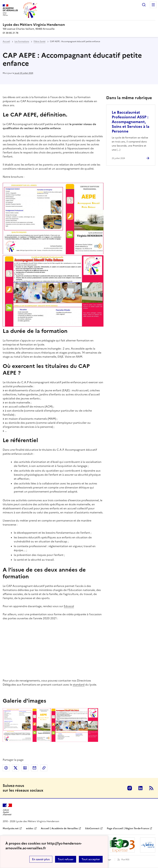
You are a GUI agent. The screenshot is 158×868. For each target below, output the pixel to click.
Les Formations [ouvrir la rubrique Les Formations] (22, 41)
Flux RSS (125, 860)
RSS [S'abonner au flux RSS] (151, 788)
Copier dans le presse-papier (44, 768)
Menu (153, 5)
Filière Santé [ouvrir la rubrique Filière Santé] (39, 41)
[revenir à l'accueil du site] (79, 25)
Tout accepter (91, 859)
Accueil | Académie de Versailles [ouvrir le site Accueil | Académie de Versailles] (59, 828)
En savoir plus (41, 859)
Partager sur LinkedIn (25, 768)
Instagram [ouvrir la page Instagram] (130, 788)
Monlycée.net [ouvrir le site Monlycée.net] (11, 828)
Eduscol (69, 606)
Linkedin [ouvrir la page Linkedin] (140, 788)
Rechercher (144, 5)
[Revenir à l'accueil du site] (7, 810)
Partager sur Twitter (16, 768)
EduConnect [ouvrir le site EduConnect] (92, 828)
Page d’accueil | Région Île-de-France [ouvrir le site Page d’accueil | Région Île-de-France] (128, 828)
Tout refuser (66, 859)
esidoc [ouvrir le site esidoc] (30, 828)
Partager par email (34, 768)
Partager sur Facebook (6, 768)
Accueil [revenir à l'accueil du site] (6, 41)
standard (79, 685)
